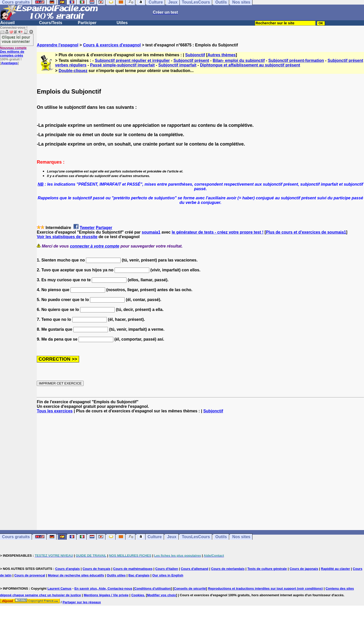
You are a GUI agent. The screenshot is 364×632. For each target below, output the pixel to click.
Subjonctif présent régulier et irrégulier (132, 60)
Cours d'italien (167, 569)
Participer (87, 23)
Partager (104, 228)
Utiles (122, 23)
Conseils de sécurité (190, 589)
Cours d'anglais (68, 569)
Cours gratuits (16, 537)
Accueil (7, 23)
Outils (221, 537)
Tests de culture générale (267, 569)
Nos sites (241, 537)
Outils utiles (116, 575)
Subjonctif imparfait (177, 65)
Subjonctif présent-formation (296, 60)
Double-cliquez (73, 71)
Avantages (9, 63)
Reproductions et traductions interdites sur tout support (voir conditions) (265, 589)
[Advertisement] (201, 472)
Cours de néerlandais (228, 569)
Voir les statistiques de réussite (67, 237)
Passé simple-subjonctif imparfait (122, 65)
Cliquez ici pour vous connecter (16, 39)
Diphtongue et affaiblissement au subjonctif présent (250, 65)
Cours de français (97, 569)
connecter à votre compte (95, 246)
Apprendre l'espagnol (58, 45)
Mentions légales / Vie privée (106, 595)
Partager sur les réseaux (82, 602)
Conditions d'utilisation (153, 589)
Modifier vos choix (161, 595)
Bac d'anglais (139, 575)
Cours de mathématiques (133, 569)
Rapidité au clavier (335, 569)
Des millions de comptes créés (13, 52)
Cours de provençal (30, 575)
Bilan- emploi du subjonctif (239, 60)
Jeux (172, 537)
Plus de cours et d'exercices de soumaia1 (306, 232)
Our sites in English (168, 575)
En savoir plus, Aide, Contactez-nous (103, 589)
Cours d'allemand (195, 569)
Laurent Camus (59, 589)
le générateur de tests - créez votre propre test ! (217, 232)
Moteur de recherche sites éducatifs (76, 575)
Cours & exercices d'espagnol (112, 45)
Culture (155, 537)
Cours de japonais (304, 569)
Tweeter (87, 228)
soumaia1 (151, 232)
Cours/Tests (51, 23)
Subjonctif (195, 55)
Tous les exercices (55, 411)
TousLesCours (196, 537)
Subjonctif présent (191, 60)
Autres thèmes (222, 55)
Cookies (138, 595)
